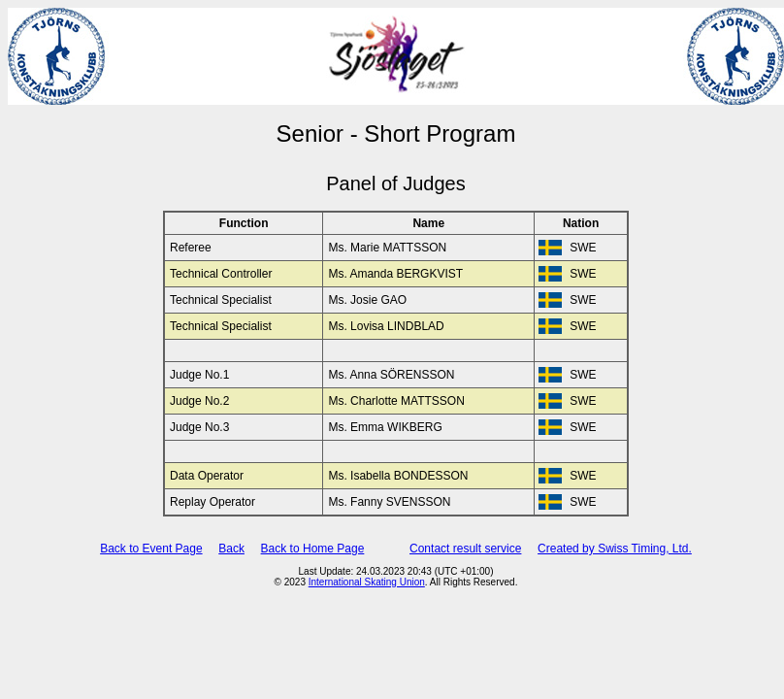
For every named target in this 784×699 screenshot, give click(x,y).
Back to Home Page (313, 549)
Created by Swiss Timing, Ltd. (615, 549)
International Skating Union (367, 582)
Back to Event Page (151, 549)
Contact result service (465, 549)
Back (231, 549)
